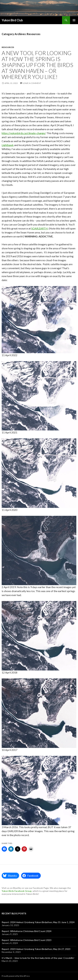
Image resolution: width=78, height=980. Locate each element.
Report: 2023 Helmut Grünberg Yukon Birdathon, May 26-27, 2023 (36, 949)
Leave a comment (32, 83)
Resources (8, 47)
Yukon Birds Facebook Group (17, 891)
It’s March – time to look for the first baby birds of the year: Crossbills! (38, 958)
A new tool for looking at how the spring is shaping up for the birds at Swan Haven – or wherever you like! (37, 65)
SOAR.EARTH (39, 228)
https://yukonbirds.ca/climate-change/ (24, 133)
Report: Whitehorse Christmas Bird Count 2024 (27, 931)
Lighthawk (8, 145)
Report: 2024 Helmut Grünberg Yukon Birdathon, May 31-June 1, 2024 (38, 922)
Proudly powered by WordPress (16, 976)
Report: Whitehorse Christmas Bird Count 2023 (27, 940)
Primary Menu (74, 20)
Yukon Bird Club (12, 20)
